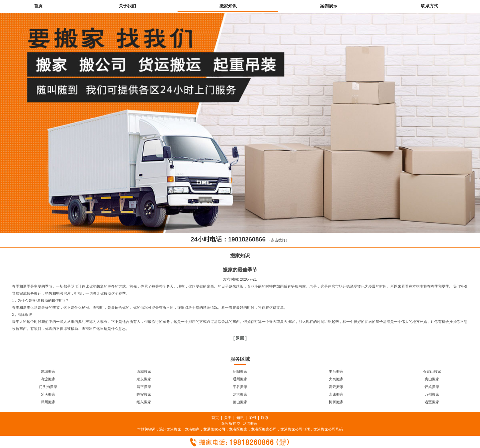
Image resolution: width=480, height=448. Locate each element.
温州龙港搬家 (170, 429)
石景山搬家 (432, 371)
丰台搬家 (336, 371)
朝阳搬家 (240, 371)
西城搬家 (144, 371)
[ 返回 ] (240, 338)
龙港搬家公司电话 (295, 429)
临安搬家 (144, 394)
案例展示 (329, 6)
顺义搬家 (144, 379)
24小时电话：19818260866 (228, 239)
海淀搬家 (48, 379)
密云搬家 (336, 387)
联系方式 (429, 6)
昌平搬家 (144, 387)
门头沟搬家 (48, 387)
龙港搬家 (240, 394)
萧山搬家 (240, 402)
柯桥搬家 (336, 402)
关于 (228, 418)
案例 (252, 418)
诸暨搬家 (432, 402)
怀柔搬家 (432, 387)
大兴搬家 (336, 379)
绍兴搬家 (144, 402)
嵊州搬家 (48, 402)
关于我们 (127, 6)
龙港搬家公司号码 (328, 429)
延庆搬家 (48, 394)
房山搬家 (432, 379)
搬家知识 (228, 6)
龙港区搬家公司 (264, 429)
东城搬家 (48, 371)
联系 (265, 418)
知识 (240, 418)
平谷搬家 (240, 387)
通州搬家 (240, 379)
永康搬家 (336, 394)
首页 (38, 6)
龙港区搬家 (238, 429)
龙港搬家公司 (214, 429)
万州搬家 (432, 394)
